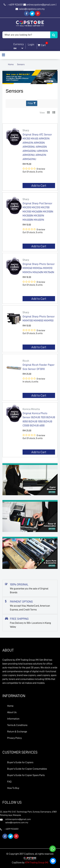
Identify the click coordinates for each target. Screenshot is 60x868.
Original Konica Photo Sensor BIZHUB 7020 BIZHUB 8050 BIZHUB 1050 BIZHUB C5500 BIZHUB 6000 (39, 417)
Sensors (21, 64)
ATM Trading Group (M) (37, 863)
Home (11, 64)
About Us (12, 712)
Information (13, 719)
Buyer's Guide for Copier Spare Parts (26, 775)
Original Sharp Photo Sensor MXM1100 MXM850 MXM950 (39, 316)
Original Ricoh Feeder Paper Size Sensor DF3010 (39, 365)
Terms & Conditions (17, 725)
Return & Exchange (17, 732)
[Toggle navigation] (3, 55)
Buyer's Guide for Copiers (20, 762)
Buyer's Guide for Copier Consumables (27, 769)
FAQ (9, 782)
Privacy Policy (14, 738)
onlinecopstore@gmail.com (41, 5)
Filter (32, 103)
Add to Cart (39, 186)
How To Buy (13, 788)
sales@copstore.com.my (32, 9)
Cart (42, 44)
